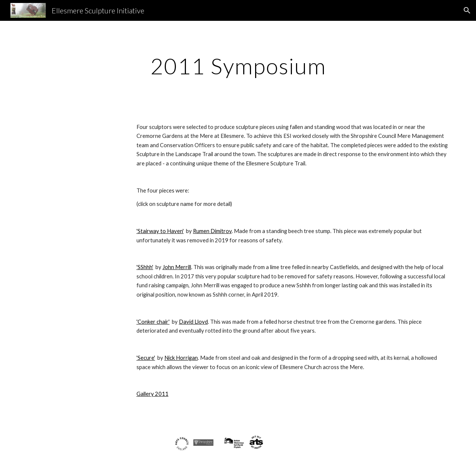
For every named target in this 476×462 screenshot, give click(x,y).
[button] (467, 10)
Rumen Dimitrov (212, 231)
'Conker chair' (153, 322)
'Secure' (146, 358)
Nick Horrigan (181, 358)
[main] (238, 66)
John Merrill (177, 267)
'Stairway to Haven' (160, 231)
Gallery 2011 (152, 394)
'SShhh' (145, 267)
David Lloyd (193, 322)
